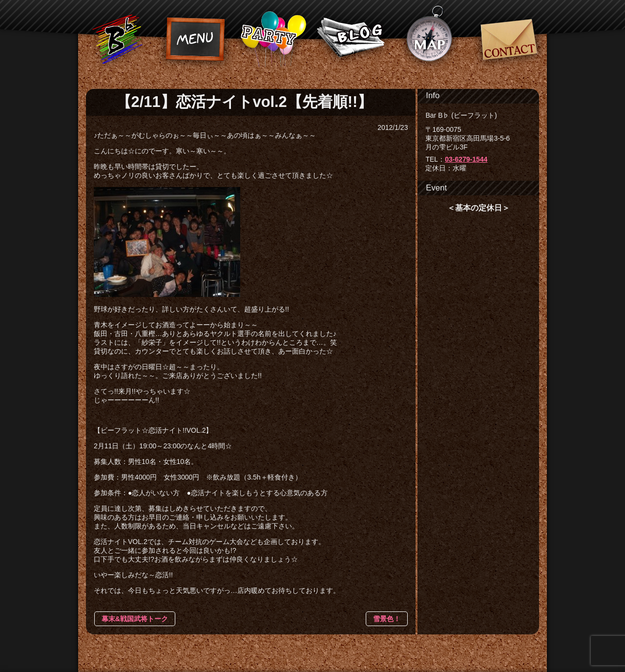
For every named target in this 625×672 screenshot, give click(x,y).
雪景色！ (387, 619)
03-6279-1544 (466, 159)
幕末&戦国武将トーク (135, 619)
